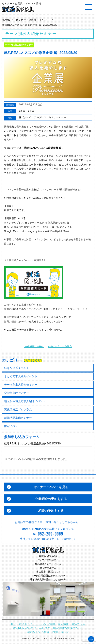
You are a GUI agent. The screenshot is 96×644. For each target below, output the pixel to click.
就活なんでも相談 (38, 632)
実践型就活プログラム (18, 409)
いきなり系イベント (17, 368)
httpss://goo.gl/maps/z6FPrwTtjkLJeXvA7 (46, 231)
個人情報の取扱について (68, 628)
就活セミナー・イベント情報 (37, 624)
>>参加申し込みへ (34, 346)
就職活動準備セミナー (18, 418)
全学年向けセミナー (17, 393)
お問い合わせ (60, 632)
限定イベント (12, 426)
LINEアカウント (35, 317)
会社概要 (45, 628)
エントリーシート (49, 190)
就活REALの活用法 (25, 628)
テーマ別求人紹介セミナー (21, 385)
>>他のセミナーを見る (60, 346)
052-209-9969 (50, 556)
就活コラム (78, 624)
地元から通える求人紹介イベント (25, 401)
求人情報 (63, 624)
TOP (14, 624)
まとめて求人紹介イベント (21, 376)
